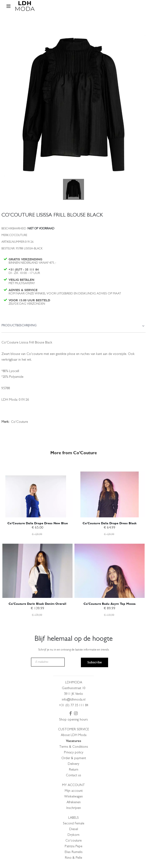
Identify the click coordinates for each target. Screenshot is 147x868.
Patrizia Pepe (73, 847)
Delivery (73, 764)
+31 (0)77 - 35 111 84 (24, 270)
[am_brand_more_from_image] (37, 490)
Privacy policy (74, 753)
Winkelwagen (73, 797)
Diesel (74, 829)
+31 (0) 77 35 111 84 (74, 706)
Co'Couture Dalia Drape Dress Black (110, 523)
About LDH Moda (74, 735)
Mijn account (74, 791)
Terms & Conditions (74, 747)
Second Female (74, 824)
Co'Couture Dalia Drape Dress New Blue (38, 523)
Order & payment (74, 758)
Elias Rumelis (74, 852)
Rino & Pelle (73, 858)
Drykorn (73, 835)
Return (74, 770)
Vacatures (73, 741)
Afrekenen (74, 802)
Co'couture (73, 841)
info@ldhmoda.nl (74, 700)
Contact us (73, 776)
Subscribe (94, 662)
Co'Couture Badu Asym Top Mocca (110, 604)
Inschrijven (74, 808)
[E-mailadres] (48, 662)
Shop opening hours (73, 720)
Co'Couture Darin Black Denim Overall (37, 604)
